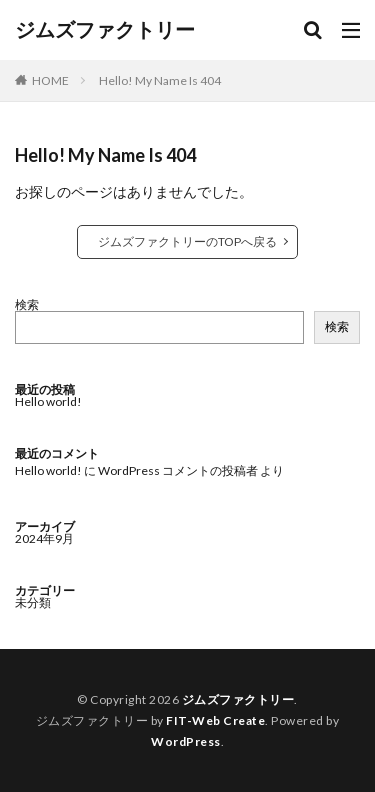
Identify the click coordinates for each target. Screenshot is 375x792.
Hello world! (48, 401)
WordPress (186, 741)
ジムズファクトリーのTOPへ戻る (187, 241)
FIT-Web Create (215, 720)
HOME (50, 80)
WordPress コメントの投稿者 (178, 470)
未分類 (33, 602)
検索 (27, 304)
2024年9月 (44, 538)
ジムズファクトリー (105, 30)
